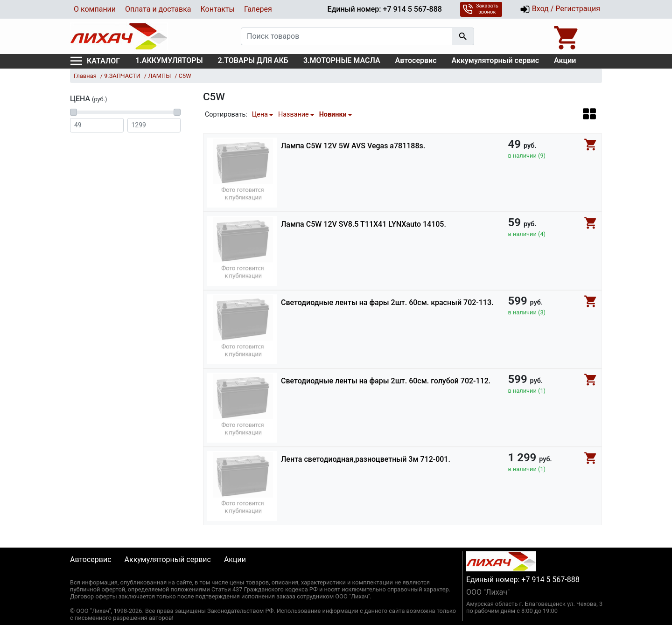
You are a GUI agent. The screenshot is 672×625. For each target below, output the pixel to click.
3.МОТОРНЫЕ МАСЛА (342, 60)
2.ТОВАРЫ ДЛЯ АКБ (253, 60)
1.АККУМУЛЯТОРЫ (169, 60)
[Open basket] (567, 36)
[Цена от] (97, 125)
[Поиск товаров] (346, 36)
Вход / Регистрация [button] (560, 9)
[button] (589, 114)
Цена (260, 115)
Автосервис (416, 60)
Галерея (258, 9)
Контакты (217, 9)
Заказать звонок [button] (480, 9)
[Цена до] (154, 125)
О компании (95, 9)
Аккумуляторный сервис (496, 60)
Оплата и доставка (158, 9)
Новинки (333, 115)
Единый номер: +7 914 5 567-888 (384, 9)
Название (294, 115)
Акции (565, 60)
